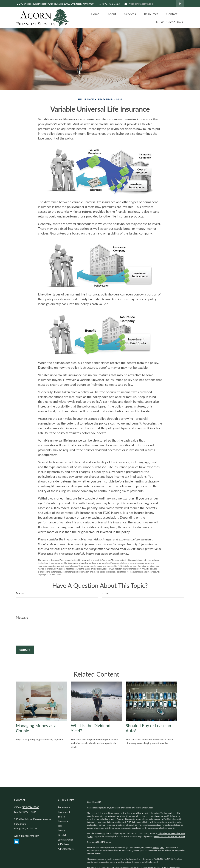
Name (20, 593)
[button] (95, 14)
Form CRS (97, 802)
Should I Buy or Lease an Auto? (148, 728)
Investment (64, 812)
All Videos (63, 844)
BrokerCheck (147, 808)
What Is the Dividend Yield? (91, 728)
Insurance (63, 821)
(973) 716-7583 (109, 4)
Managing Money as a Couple (36, 728)
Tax (60, 826)
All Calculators (66, 849)
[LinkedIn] (180, 4)
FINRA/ (156, 848)
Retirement (64, 807)
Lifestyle (63, 835)
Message (22, 617)
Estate (61, 817)
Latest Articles (66, 840)
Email (106, 593)
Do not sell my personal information (169, 836)
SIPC (162, 848)
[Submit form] (25, 650)
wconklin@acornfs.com (139, 4)
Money (62, 830)
